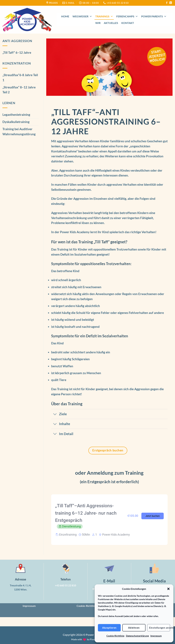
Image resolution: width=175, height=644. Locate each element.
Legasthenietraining (16, 115)
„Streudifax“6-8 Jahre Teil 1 (20, 77)
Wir (98, 23)
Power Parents (154, 16)
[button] (168, 589)
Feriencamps (127, 16)
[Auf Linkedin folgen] (171, 3)
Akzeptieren (109, 628)
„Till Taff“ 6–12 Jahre (17, 52)
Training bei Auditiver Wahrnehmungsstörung (19, 131)
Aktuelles (111, 23)
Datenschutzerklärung (137, 636)
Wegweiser (82, 16)
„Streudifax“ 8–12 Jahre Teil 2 (19, 90)
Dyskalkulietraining (16, 122)
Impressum (156, 636)
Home (65, 16)
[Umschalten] (55, 414)
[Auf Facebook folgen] (167, 3)
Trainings (104, 16)
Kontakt (128, 23)
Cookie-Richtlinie (115, 636)
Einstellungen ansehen (160, 628)
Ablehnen (134, 628)
